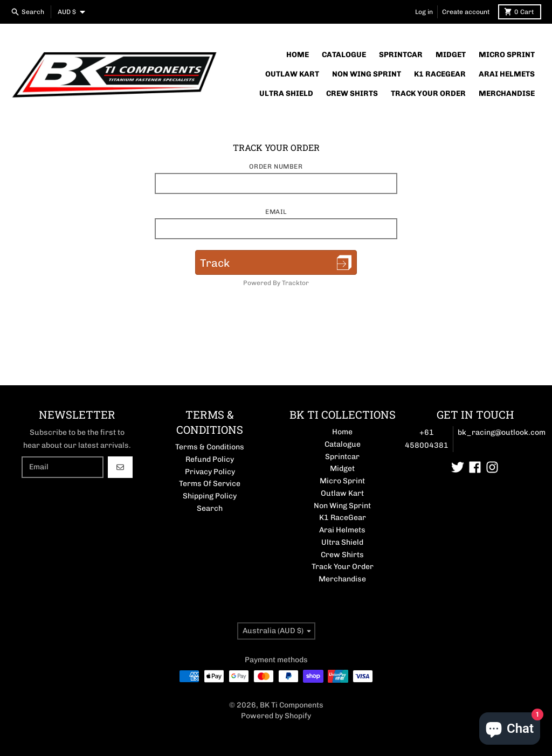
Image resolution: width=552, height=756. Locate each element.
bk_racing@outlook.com (502, 432)
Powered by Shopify (276, 716)
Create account (466, 12)
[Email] (63, 467)
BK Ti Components (292, 705)
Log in (424, 12)
